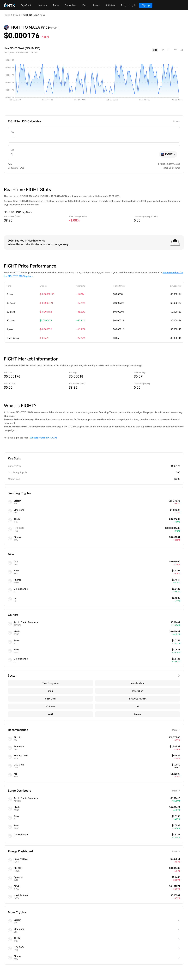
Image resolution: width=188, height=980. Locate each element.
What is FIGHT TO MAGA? (43, 438)
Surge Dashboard (94, 791)
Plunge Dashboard (94, 851)
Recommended (94, 730)
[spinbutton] (94, 137)
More (176, 121)
